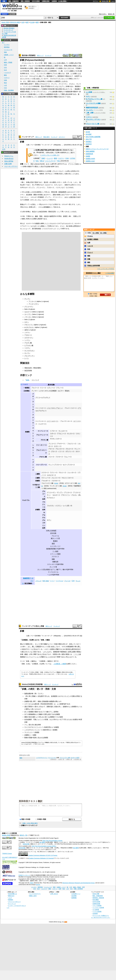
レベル (80, 707)
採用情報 (74, 898)
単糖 (43, 66)
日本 (73, 581)
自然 (23, 22)
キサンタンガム (36, 200)
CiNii (67, 158)
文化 (5, 67)
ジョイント (40, 719)
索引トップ (40, 55)
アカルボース (46, 481)
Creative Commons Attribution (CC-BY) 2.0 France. (43, 855)
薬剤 (63, 654)
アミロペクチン (34, 304)
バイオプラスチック (49, 229)
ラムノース (68, 457)
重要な (73, 63)
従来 (68, 73)
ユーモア (60, 719)
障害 (30, 707)
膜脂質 (39, 647)
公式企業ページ (76, 894)
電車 (5, 52)
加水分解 (32, 717)
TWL (58, 161)
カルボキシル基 (47, 71)
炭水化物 (51, 385)
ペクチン (59, 187)
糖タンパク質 (38, 94)
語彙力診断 (8, 164)
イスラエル (59, 581)
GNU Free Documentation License (52, 841)
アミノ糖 (45, 76)
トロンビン (67, 696)
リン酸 (60, 71)
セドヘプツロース (69, 465)
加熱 (66, 185)
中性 (77, 68)
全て (3, 43)
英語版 (56, 483)
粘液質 (28, 89)
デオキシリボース (56, 439)
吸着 (54, 182)
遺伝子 (27, 707)
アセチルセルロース (67, 223)
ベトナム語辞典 (97, 911)
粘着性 (75, 719)
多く (32, 644)
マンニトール (52, 758)
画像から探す (33, 896)
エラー (27, 704)
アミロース (32, 301)
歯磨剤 (52, 216)
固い (32, 701)
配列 (73, 649)
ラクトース (54, 472)
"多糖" (43, 158)
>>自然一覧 (61, 759)
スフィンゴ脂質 (55, 554)
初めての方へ (103, 14)
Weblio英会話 (9, 159)
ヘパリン (27, 340)
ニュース (50, 158)
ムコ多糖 (73, 73)
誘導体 (76, 226)
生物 (29, 97)
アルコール (55, 536)
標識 (78, 652)
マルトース (62, 472)
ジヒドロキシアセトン (55, 408)
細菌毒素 (50, 94)
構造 (60, 644)
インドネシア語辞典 (98, 908)
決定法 (77, 649)
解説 (48, 640)
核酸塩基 (55, 562)
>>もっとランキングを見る (106, 269)
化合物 (32, 22)
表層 (70, 92)
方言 (5, 88)
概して (34, 647)
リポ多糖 (48, 81)
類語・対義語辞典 (14, 1)
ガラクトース (70, 451)
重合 (36, 166)
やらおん (90, 236)
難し (79, 647)
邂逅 (89, 262)
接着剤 (65, 216)
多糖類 (27, 701)
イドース (61, 451)
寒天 (75, 195)
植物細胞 (32, 714)
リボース (53, 433)
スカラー (61, 158)
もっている (36, 97)
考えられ (69, 657)
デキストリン (66, 495)
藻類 (54, 195)
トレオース (42, 424)
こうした (76, 654)
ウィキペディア (28, 137)
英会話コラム (9, 156)
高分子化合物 (45, 166)
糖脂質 (58, 81)
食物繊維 (47, 207)
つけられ (69, 719)
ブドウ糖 (45, 712)
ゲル (79, 185)
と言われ (35, 649)
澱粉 (26, 717)
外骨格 (40, 195)
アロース (51, 449)
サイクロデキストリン (32, 727)
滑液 (47, 719)
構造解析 (70, 647)
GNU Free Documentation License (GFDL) (44, 846)
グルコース (32, 66)
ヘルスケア (7, 73)
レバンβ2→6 (67, 506)
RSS (66, 922)
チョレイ (90, 252)
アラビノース (61, 433)
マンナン (26, 86)
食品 (33, 212)
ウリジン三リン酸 (65, 758)
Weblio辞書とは (12, 894)
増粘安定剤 (52, 212)
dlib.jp (42, 161)
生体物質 (53, 531)
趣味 (5, 75)
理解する (59, 649)
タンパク (65, 79)
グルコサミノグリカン (93, 119)
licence (38, 885)
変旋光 (67, 391)
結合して (39, 79)
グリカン (25, 63)
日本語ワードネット (24, 875)
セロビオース (52, 475)
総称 (61, 717)
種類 (26, 84)
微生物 (22, 89)
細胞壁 (22, 92)
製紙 (41, 216)
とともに (54, 63)
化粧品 (46, 216)
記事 (32, 640)
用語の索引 (46, 137)
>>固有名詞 (53, 759)
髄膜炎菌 (27, 694)
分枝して (72, 644)
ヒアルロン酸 (56, 73)
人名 (5, 85)
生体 (59, 63)
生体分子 (25, 649)
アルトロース (60, 449)
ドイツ (52, 581)
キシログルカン (30, 351)
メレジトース (56, 478)
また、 (25, 81)
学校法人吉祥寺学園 (94, 266)
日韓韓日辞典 (46, 1)
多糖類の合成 (90, 161)
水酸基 (37, 223)
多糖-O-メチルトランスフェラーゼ (97, 149)
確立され (25, 652)
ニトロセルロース (53, 223)
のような (59, 86)
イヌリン (59, 506)
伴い (60, 707)
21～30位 (103, 233)
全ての (27, 714)
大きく (66, 68)
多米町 (88, 132)
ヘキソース (33, 450)
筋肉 (35, 738)
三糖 (37, 478)
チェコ (78, 581)
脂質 (45, 63)
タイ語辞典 (96, 910)
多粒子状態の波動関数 (93, 137)
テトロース (33, 423)
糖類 (37, 22)
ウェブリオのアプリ (35, 894)
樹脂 (42, 226)
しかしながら (47, 652)
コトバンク (35, 380)
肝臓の (34, 696)
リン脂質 (55, 551)
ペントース (33, 436)
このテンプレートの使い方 (50, 155)
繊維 (36, 216)
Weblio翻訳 (96, 900)
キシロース (71, 433)
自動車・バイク (9, 55)
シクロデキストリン (31, 730)
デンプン (54, 84)
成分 (36, 89)
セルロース (46, 84)
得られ (41, 717)
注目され (62, 97)
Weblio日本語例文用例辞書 (32, 684)
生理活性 (50, 97)
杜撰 (89, 243)
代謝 (64, 704)
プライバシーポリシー (14, 902)
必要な (70, 652)
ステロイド (55, 556)
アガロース (50, 187)
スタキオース (56, 481)
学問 (5, 65)
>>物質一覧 (69, 759)
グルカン (72, 84)
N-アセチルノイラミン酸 (94, 99)
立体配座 (25, 640)
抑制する (79, 696)
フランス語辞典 (97, 906)
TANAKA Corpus (7, 854)
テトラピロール (53, 572)
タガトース (58, 446)
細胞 (33, 89)
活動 (73, 696)
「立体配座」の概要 (59, 664)
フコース (51, 457)
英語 (32, 164)
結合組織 (27, 719)
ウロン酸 (33, 71)
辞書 (4, 1)
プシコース (52, 444)
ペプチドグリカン (41, 92)
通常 (27, 709)
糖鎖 (26, 654)
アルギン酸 (28, 343)
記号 (4, 149)
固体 (36, 182)
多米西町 (89, 134)
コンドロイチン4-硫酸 (93, 103)
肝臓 (30, 738)
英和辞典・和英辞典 (98, 898)
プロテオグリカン (56, 79)
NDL (37, 161)
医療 (75, 216)
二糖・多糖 (90, 113)
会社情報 (74, 896)
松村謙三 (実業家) (93, 239)
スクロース (45, 472)
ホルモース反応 (75, 758)
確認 (89, 256)
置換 (53, 71)
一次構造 (51, 649)
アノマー (35, 391)
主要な (46, 714)
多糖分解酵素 (90, 151)
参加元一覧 (111, 14)
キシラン (27, 353)
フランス (38, 581)
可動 (35, 719)
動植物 (77, 86)
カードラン (28, 314)
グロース (54, 451)
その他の (39, 66)
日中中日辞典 (36, 1)
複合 (49, 68)
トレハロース (72, 472)
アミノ (64, 86)
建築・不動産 (8, 62)
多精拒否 (89, 144)
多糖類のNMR (90, 159)
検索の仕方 (11, 896)
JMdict (32, 883)
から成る (79, 66)
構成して (65, 63)
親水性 (46, 182)
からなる (32, 704)
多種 (44, 89)
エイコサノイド (55, 546)
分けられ (71, 68)
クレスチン (90, 110)
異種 (36, 68)
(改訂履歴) (42, 842)
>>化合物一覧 (77, 759)
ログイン (96, 1)
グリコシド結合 (73, 164)
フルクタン (51, 506)
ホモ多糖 (30, 68)
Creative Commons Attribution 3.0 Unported (41, 858)
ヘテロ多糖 (58, 68)
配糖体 (55, 541)
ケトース (43, 388)
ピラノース (51, 388)
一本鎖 (55, 644)
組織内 (65, 707)
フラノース (60, 388)
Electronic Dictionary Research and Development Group (78, 883)
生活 (5, 70)
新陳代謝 (50, 707)
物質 (27, 22)
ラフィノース (46, 478)
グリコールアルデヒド (43, 398)
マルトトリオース (68, 478)
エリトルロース (53, 421)
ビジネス (7, 45)
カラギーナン (29, 338)
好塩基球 (41, 696)
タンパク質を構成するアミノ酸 (48, 569)
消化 (33, 204)
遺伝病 (37, 704)
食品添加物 (43, 212)
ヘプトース (33, 465)
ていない (31, 652)
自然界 (77, 76)
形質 (51, 704)
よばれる (65, 81)
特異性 (55, 654)
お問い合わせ (54, 894)
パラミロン (28, 317)
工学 (5, 60)
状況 (35, 652)
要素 (36, 712)
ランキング (48, 55)
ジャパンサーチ (50, 161)
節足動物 (29, 195)
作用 (48, 727)
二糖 (37, 474)
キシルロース (63, 431)
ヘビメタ (90, 246)
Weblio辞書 (26, 844)
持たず (65, 644)
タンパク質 (39, 63)
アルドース (35, 388)
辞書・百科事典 (9, 90)
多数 (48, 66)
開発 (68, 654)
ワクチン (41, 694)
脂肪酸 (48, 549)
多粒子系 (89, 139)
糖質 (57, 66)
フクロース (59, 457)
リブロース (54, 431)
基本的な (69, 649)
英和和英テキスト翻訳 (31, 801)
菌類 (35, 195)
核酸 (50, 63)
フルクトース (72, 444)
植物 (36, 84)
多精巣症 (89, 142)
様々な (47, 717)
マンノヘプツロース (55, 465)
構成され (69, 76)
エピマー (61, 391)
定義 (89, 259)
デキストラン (29, 325)
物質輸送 (63, 652)
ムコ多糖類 (72, 707)
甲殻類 (48, 86)
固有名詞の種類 (15, 22)
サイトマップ (12, 904)
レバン (27, 358)
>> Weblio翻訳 (110, 273)
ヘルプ (113, 1)
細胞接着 (56, 652)
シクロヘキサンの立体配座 (48, 391)
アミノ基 (56, 76)
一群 (35, 707)
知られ (65, 89)
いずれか (41, 707)
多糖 (27, 380)
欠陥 (55, 707)
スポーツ (7, 78)
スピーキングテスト (11, 166)
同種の (71, 66)
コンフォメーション (33, 657)
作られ (47, 696)
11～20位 (96, 233)
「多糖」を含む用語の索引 (29, 823)
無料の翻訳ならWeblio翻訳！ (32, 7)
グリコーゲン (63, 84)
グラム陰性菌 (53, 92)
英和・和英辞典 (25, 1)
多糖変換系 (89, 154)
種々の (25, 97)
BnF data (46, 581)
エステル (67, 71)
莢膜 (60, 92)
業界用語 (7, 47)
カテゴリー (62, 137)
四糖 (37, 481)
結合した (52, 66)
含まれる (41, 738)
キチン (53, 86)
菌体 (75, 92)
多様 (31, 84)
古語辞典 (54, 1)
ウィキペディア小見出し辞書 (33, 626)
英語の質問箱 (9, 161)
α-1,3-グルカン (29, 327)
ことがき (50, 657)
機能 (56, 97)
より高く (32, 709)
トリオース (33, 409)
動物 (22, 204)
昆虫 (42, 86)
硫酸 (72, 71)
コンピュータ (8, 50)
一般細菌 (76, 89)
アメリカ (67, 581)
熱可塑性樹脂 (36, 229)
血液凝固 (54, 696)
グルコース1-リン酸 (93, 124)
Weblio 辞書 (105, 1)
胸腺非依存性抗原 (92, 108)
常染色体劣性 (45, 704)
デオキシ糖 (44, 440)
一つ (31, 649)
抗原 (56, 94)
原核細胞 (45, 701)
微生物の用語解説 (29, 55)
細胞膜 (52, 701)
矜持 (89, 249)
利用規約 (11, 900)
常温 (32, 182)
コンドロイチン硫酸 (43, 73)
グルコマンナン (30, 356)
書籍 (55, 158)
